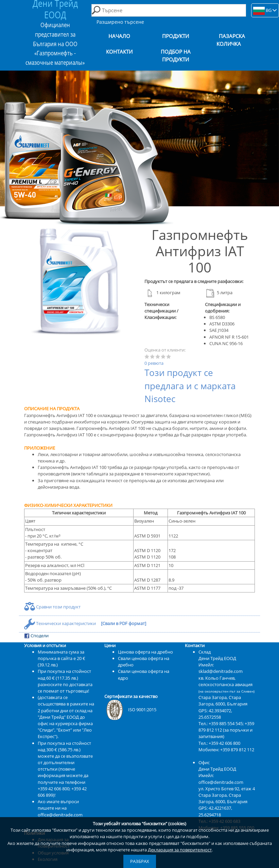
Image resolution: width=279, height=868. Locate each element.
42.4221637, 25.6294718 (215, 811)
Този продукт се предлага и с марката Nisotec (190, 386)
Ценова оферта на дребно (145, 652)
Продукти (176, 36)
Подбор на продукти (176, 56)
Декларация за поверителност (180, 850)
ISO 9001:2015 (130, 710)
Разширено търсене (120, 22)
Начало (119, 36)
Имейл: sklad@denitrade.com (221, 668)
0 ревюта (154, 363)
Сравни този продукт (52, 607)
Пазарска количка (231, 40)
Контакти (119, 52)
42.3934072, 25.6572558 (215, 714)
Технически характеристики (60, 623)
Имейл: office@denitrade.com (221, 779)
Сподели (36, 636)
